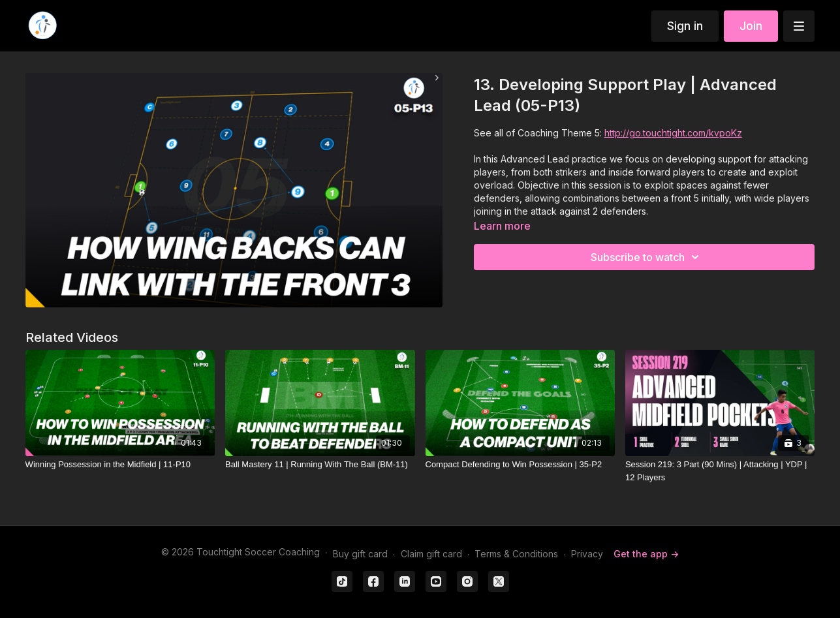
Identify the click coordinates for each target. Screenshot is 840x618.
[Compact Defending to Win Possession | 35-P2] (520, 465)
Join (751, 26)
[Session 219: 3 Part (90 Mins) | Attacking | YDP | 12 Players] (720, 471)
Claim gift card (431, 554)
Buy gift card (360, 554)
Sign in (685, 26)
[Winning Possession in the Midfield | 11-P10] (120, 465)
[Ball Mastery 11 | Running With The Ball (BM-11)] (320, 465)
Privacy (587, 554)
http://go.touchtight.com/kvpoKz (673, 133)
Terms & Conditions (516, 554)
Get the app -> (646, 554)
